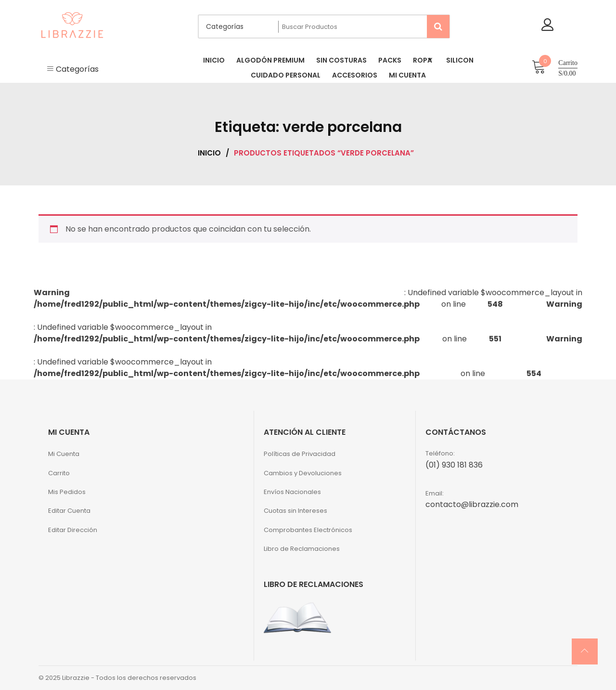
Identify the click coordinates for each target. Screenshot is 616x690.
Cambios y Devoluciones (303, 473)
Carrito (59, 473)
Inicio (209, 153)
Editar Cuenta (69, 511)
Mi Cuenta (64, 454)
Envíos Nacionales (292, 492)
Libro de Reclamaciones (302, 549)
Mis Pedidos (67, 492)
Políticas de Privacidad (300, 454)
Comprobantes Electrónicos (308, 530)
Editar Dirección (73, 530)
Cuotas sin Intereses (295, 511)
